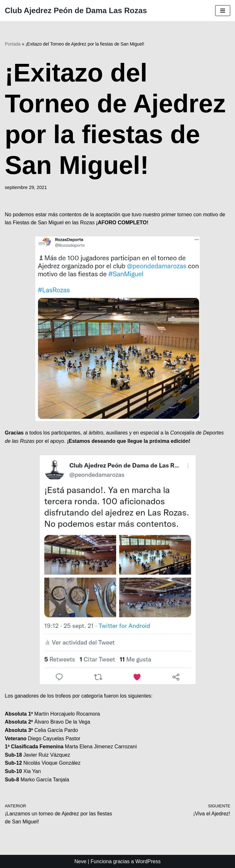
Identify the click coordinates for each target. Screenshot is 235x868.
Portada (13, 44)
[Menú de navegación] (223, 11)
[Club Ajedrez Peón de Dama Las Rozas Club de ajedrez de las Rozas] (76, 11)
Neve (80, 861)
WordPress (148, 861)
